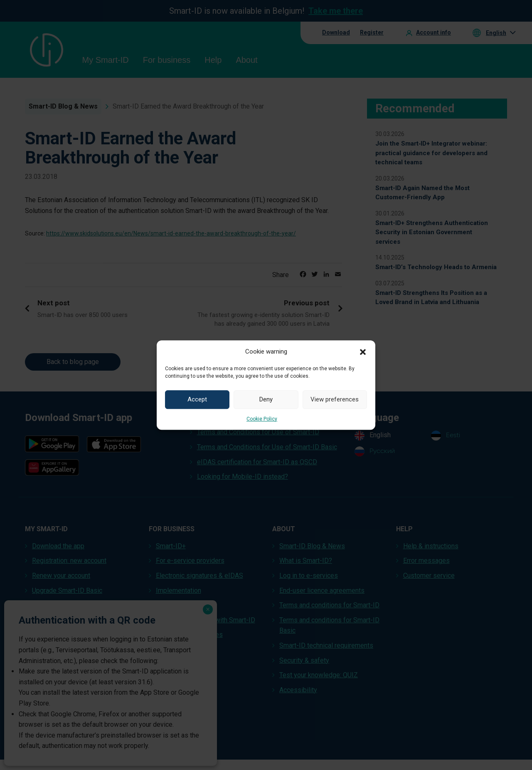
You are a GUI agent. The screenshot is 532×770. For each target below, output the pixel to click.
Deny (266, 399)
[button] (363, 352)
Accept (197, 399)
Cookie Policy (262, 419)
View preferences (335, 399)
